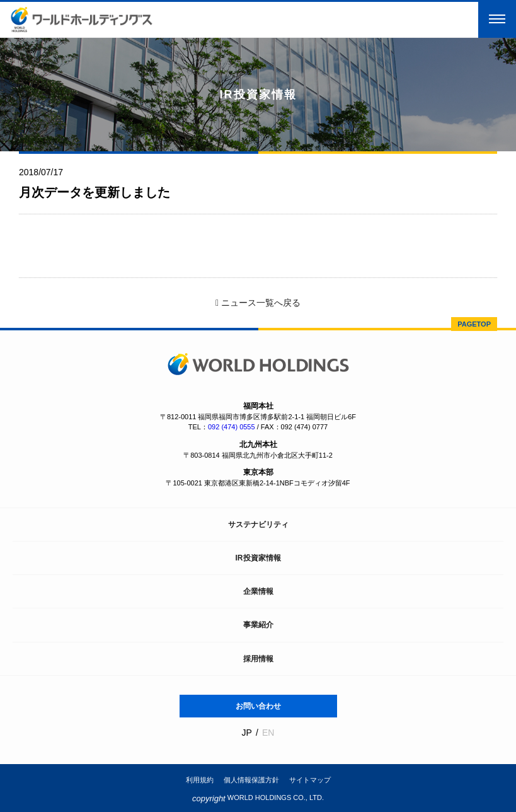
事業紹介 (258, 625)
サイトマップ (310, 780)
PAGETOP (474, 324)
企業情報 (258, 591)
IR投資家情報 (258, 558)
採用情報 (258, 659)
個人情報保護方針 (251, 780)
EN (268, 733)
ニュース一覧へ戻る (258, 303)
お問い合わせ (258, 706)
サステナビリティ (258, 525)
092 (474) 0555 (232, 427)
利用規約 (200, 780)
